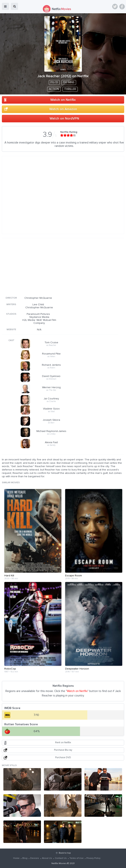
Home (16, 858)
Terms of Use (77, 858)
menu (5, 6)
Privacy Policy (93, 858)
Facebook (122, 7)
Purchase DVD (63, 758)
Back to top (65, 853)
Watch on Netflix (63, 100)
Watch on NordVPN (64, 119)
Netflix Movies (59, 864)
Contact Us (61, 858)
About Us (47, 858)
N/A (39, 330)
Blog (25, 858)
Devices (35, 858)
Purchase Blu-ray (63, 750)
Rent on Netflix (63, 743)
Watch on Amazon (63, 109)
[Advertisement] (60, 267)
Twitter (115, 7)
